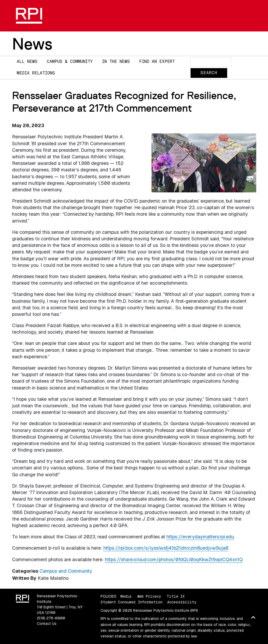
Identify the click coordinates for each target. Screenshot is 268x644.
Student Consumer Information (132, 602)
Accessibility (182, 602)
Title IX (176, 596)
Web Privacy (149, 596)
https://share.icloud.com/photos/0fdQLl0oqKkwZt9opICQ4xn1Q (174, 559)
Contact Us (47, 624)
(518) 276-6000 (51, 618)
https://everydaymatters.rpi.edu (200, 537)
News (32, 44)
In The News (116, 61)
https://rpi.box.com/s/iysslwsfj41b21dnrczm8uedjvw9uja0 (166, 548)
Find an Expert (157, 61)
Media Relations (36, 73)
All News (27, 61)
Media (126, 596)
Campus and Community (66, 571)
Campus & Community (70, 61)
